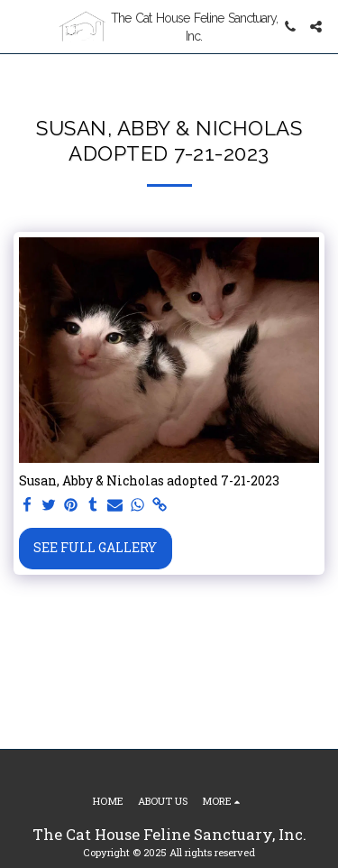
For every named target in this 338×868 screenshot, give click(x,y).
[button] (20, 26)
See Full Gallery (95, 547)
